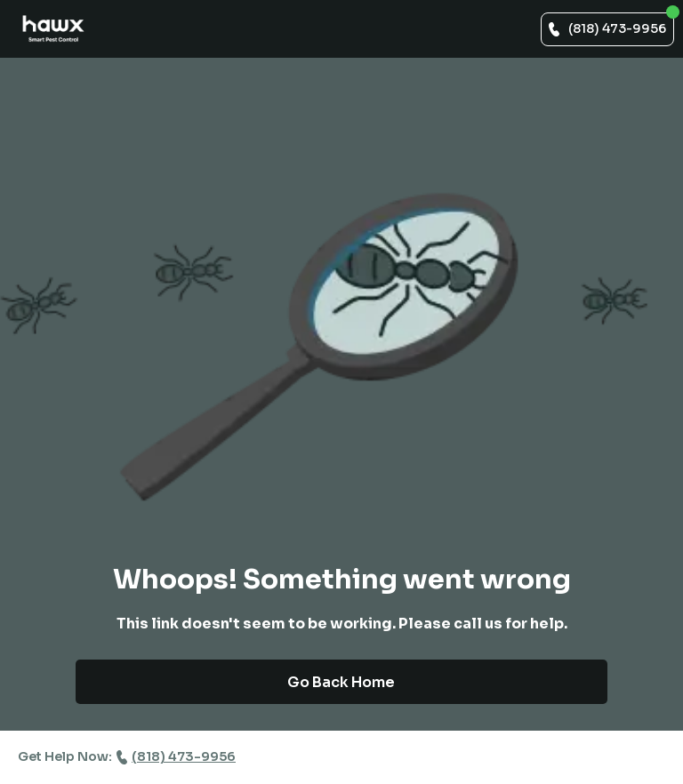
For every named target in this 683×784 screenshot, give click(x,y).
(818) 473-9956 (617, 28)
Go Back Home (341, 682)
